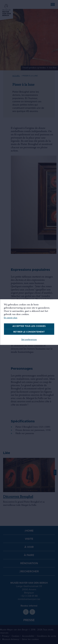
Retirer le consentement (29, 332)
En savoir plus (11, 318)
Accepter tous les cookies (29, 326)
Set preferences (29, 339)
